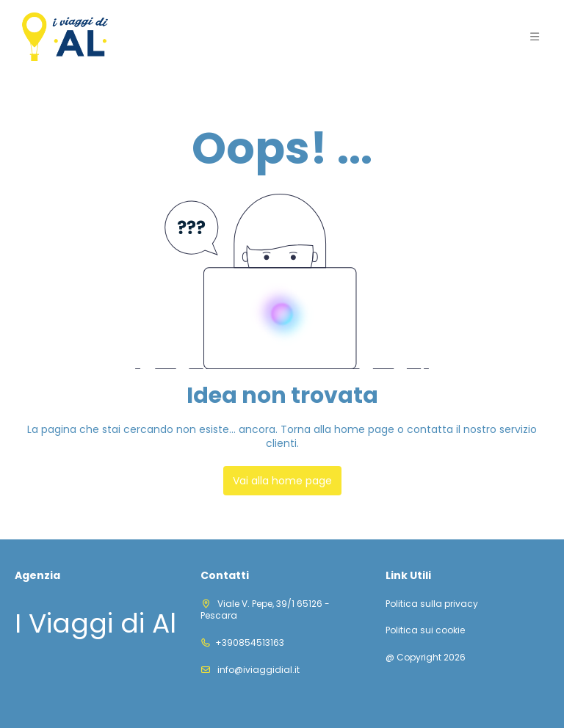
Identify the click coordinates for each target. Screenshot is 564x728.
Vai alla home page (282, 481)
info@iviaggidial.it (257, 670)
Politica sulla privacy (432, 604)
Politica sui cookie (425, 630)
